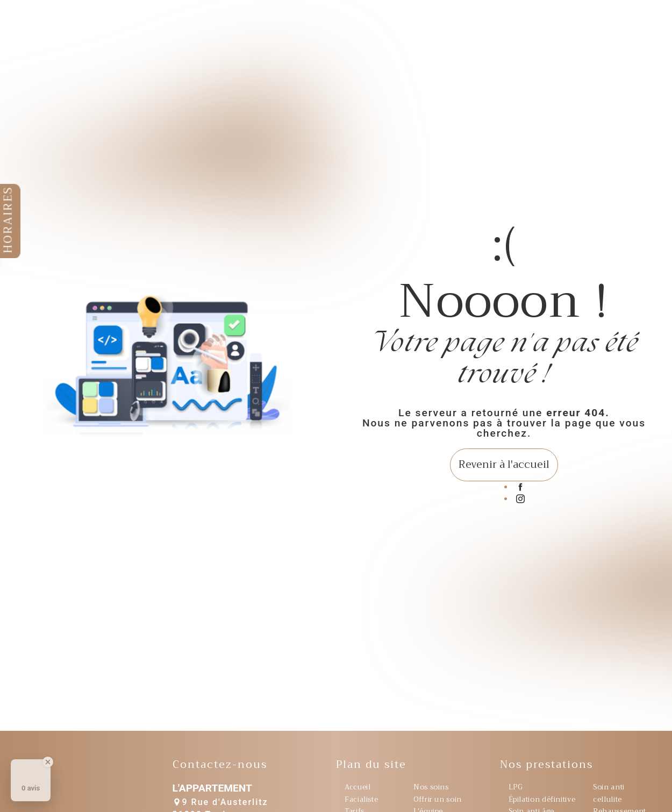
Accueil (358, 787)
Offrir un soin (438, 800)
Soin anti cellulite (609, 793)
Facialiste (361, 800)
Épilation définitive (542, 800)
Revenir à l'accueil (504, 464)
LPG (516, 787)
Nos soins (431, 787)
